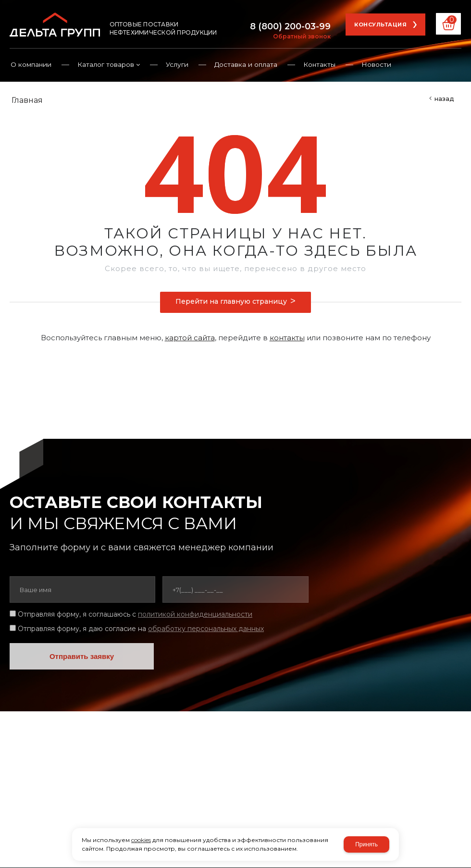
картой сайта (190, 338)
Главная (27, 100)
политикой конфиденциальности (195, 614)
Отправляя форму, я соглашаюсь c (135, 614)
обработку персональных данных (206, 629)
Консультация (380, 25)
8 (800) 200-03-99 (290, 26)
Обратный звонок (302, 37)
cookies (141, 840)
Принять (366, 844)
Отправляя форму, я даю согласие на (141, 629)
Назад (444, 99)
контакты (287, 338)
